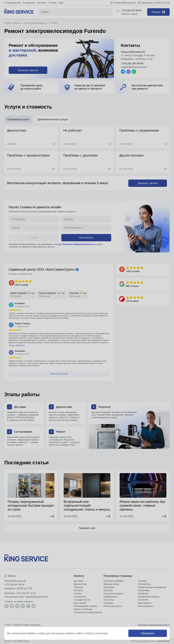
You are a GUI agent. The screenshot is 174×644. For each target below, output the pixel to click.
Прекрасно (148, 633)
